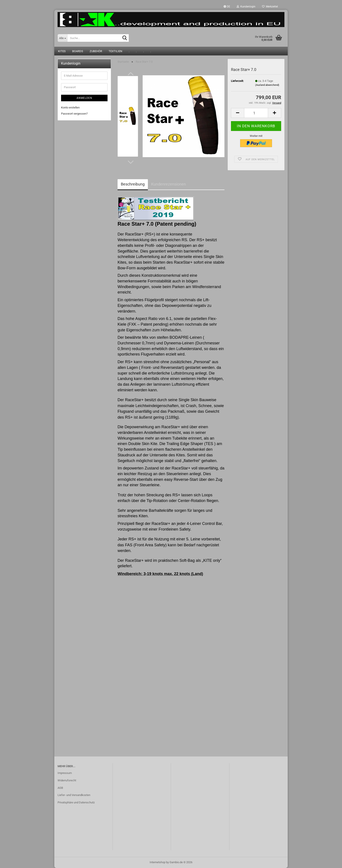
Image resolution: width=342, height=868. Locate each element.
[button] (227, 7)
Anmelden (84, 98)
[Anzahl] (256, 113)
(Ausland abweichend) (267, 85)
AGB (60, 788)
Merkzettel (270, 7)
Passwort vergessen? (74, 114)
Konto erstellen (70, 107)
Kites (62, 51)
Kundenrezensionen (168, 184)
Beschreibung (133, 184)
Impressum (65, 773)
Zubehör (96, 51)
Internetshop (157, 862)
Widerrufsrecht (67, 780)
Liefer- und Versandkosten (74, 795)
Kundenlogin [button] (246, 7)
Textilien (115, 51)
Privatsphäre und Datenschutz (76, 802)
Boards (78, 51)
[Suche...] (62, 38)
